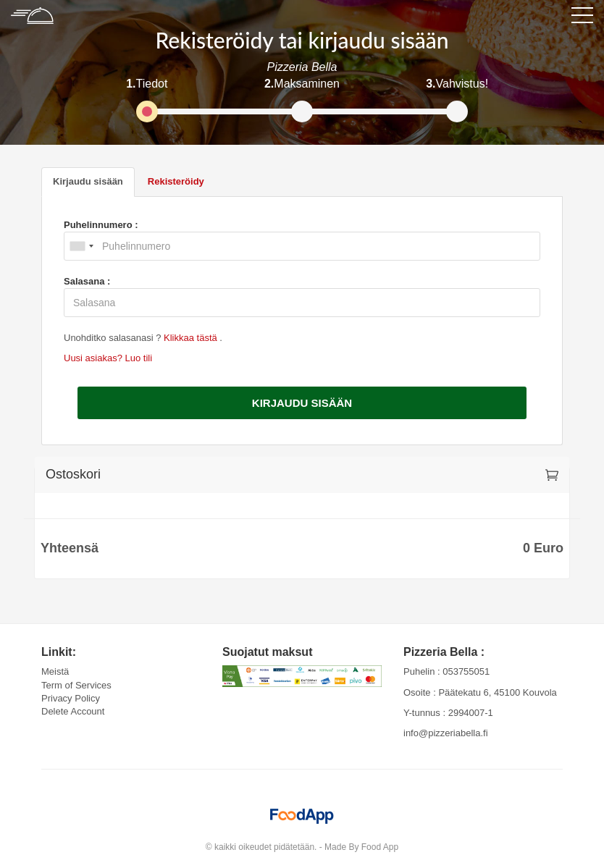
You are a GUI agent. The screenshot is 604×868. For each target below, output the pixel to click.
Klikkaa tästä (192, 338)
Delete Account (73, 711)
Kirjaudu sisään (302, 403)
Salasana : (87, 281)
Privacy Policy (71, 698)
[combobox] (81, 246)
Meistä (55, 671)
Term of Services (76, 685)
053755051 (466, 671)
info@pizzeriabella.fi (446, 733)
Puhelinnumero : (101, 225)
